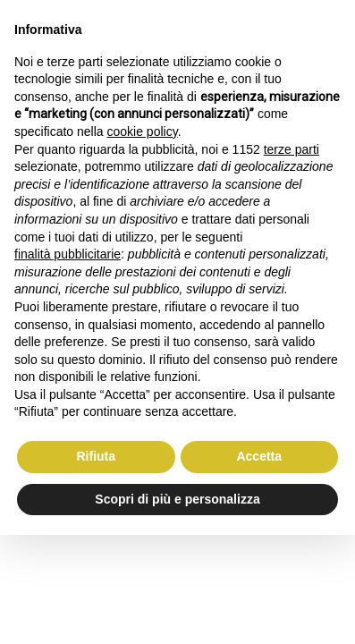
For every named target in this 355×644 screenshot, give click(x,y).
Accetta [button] (259, 456)
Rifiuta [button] (96, 456)
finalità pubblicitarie (68, 254)
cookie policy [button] (143, 131)
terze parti (292, 149)
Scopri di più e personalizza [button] (177, 499)
